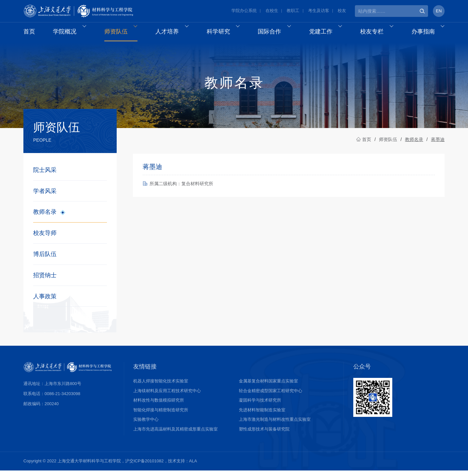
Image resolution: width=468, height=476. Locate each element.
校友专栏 (379, 33)
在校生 (272, 11)
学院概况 (72, 33)
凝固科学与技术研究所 (260, 406)
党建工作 (328, 33)
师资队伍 (123, 33)
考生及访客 (319, 11)
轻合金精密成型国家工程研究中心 (271, 396)
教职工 (293, 11)
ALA (193, 466)
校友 (342, 11)
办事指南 (430, 33)
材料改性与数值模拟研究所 (159, 406)
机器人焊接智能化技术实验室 (161, 386)
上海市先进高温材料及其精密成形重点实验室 (175, 434)
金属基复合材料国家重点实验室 (268, 386)
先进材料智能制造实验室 (262, 415)
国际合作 (277, 33)
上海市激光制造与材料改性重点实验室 (275, 425)
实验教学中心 (146, 425)
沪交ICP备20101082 (144, 466)
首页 (29, 33)
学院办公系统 (244, 11)
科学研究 (225, 33)
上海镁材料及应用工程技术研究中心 (167, 396)
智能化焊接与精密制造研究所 (161, 415)
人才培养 (174, 33)
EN (439, 11)
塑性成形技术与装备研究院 (264, 434)
